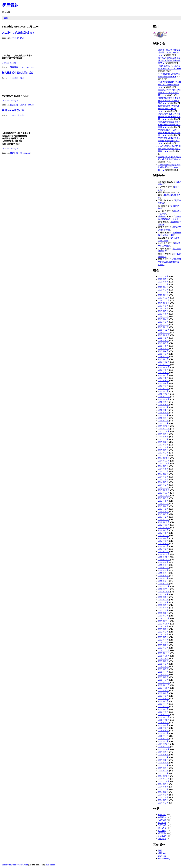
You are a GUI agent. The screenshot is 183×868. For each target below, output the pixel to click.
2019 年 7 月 (163, 311)
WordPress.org (164, 858)
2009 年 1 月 (163, 648)
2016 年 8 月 (163, 405)
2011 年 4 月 (163, 576)
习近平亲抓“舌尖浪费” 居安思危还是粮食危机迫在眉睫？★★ (169, 149)
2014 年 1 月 (163, 488)
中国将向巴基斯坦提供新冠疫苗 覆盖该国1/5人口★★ (169, 141)
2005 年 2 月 (163, 771)
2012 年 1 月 (163, 552)
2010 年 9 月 (163, 594)
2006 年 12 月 (164, 715)
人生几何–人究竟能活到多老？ (18, 33)
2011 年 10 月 (164, 560)
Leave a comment (27, 67)
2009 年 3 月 (163, 642)
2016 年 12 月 (164, 394)
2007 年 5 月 (163, 701)
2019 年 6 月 (163, 314)
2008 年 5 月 (163, 669)
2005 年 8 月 (163, 755)
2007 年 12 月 (164, 683)
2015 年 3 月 (163, 450)
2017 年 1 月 (163, 391)
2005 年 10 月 (164, 749)
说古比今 (162, 831)
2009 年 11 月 (164, 621)
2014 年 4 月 (163, 479)
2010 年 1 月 (163, 616)
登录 (160, 851)
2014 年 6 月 (163, 474)
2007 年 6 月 (163, 699)
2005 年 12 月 (164, 744)
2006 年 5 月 (163, 733)
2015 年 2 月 (163, 453)
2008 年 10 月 (164, 656)
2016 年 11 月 (164, 397)
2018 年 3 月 (163, 354)
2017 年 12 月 (164, 362)
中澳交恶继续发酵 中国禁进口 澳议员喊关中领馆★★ (170, 85)
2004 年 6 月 (163, 792)
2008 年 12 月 (164, 650)
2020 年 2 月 (163, 292)
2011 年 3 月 (163, 578)
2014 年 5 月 (163, 477)
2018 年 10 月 (164, 335)
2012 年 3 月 (163, 546)
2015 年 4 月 (163, 447)
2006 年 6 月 (163, 731)
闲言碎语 (14, 67)
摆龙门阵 (14, 105)
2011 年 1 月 (163, 584)
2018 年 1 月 (163, 359)
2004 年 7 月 (163, 789)
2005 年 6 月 (163, 760)
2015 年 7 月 (163, 439)
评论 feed (162, 856)
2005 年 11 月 (164, 747)
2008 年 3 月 (163, 675)
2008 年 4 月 (163, 672)
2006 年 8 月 (163, 725)
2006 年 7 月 (163, 728)
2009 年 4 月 (163, 640)
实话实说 (162, 820)
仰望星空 (162, 817)
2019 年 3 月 (163, 322)
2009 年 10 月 (164, 624)
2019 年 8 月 (163, 308)
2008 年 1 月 (163, 680)
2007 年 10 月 (164, 688)
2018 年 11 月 (164, 333)
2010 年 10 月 (164, 592)
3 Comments (25, 153)
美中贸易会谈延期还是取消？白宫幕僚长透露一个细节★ (169, 61)
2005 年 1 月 (163, 773)
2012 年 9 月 (163, 530)
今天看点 (162, 815)
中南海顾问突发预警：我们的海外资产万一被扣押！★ (169, 167)
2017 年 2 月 (163, 389)
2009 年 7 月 (163, 632)
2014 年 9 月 (163, 466)
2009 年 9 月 (163, 626)
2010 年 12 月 (164, 586)
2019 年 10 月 (164, 303)
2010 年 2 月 (163, 613)
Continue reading (10, 63)
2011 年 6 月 (163, 570)
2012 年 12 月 (164, 522)
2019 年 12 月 (164, 298)
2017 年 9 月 (163, 370)
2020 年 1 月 (163, 295)
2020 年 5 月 (163, 284)
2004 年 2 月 (163, 803)
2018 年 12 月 (164, 330)
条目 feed (162, 853)
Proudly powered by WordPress (15, 865)
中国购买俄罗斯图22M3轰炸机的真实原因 (170, 262)
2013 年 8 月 (163, 501)
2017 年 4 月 (163, 383)
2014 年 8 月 (163, 469)
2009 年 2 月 (163, 645)
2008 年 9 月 (163, 659)
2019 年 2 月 (163, 325)
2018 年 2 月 (163, 357)
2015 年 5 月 (163, 445)
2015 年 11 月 (164, 429)
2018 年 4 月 (163, 351)
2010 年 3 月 (163, 610)
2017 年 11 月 (164, 365)
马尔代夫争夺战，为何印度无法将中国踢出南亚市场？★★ (169, 117)
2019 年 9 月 (163, 306)
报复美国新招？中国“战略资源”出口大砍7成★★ (169, 109)
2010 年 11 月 (164, 589)
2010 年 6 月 (163, 602)
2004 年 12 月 (164, 776)
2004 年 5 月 (163, 795)
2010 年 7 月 (163, 600)
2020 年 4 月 (163, 287)
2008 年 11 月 (164, 653)
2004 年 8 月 (163, 787)
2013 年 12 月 (164, 490)
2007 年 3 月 (163, 707)
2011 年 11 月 (164, 557)
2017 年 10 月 (164, 367)
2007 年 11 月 (164, 685)
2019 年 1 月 (163, 327)
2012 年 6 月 (163, 538)
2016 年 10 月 (164, 399)
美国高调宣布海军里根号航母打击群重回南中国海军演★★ (169, 125)
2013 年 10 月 (164, 496)
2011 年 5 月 (163, 573)
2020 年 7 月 (163, 279)
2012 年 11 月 (164, 525)
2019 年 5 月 (163, 316)
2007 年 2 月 (163, 709)
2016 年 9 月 (163, 402)
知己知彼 (162, 825)
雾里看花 (10, 5)
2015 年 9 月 (163, 434)
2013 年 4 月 (163, 512)
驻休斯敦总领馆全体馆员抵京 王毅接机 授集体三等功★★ (169, 101)
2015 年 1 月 (163, 455)
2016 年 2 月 (163, 421)
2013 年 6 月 (163, 506)
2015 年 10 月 (164, 431)
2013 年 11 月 (164, 493)
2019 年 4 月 (163, 319)
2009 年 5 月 (163, 637)
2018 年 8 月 (163, 341)
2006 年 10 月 (164, 720)
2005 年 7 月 (163, 757)
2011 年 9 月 (163, 562)
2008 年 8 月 (163, 661)
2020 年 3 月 (163, 290)
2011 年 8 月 (163, 565)
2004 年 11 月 (164, 779)
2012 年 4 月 (163, 544)
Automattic (50, 865)
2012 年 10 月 (164, 528)
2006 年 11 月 (164, 717)
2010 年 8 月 (163, 597)
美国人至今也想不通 (13, 110)
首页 (6, 18)
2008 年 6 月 (163, 667)
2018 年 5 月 (163, 349)
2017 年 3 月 (163, 386)
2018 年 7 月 (163, 343)
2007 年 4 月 (163, 704)
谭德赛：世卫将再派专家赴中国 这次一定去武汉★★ (169, 52)
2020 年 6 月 (163, 282)
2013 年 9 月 (163, 498)
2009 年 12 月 (164, 618)
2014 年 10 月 (164, 463)
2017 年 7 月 (163, 375)
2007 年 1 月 (163, 712)
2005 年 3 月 (163, 768)
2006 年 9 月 (163, 723)
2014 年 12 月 (164, 458)
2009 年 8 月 (163, 629)
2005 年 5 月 (163, 763)
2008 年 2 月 (163, 677)
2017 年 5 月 (163, 381)
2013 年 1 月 (163, 520)
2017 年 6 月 (163, 378)
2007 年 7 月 (163, 696)
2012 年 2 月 (163, 549)
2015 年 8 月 (163, 437)
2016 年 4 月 (163, 415)
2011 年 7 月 (163, 568)
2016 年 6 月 (163, 410)
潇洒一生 (162, 216)
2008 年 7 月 (163, 664)
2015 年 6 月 (163, 442)
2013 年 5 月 (163, 509)
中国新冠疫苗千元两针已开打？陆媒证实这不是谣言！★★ (169, 133)
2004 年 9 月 (163, 784)
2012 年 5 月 (163, 541)
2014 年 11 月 (164, 461)
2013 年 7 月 (163, 504)
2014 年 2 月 (163, 485)
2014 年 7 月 (163, 471)
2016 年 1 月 (163, 423)
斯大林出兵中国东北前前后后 (18, 73)
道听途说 (162, 833)
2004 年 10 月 (164, 781)
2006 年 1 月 (163, 741)
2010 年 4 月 (163, 608)
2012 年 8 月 (163, 533)
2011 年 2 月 (163, 581)
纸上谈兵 (162, 828)
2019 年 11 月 (164, 300)
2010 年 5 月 (163, 605)
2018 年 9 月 (163, 338)
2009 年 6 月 (163, 634)
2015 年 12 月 (164, 426)
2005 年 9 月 (163, 752)
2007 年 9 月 (163, 691)
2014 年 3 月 (163, 482)
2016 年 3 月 (163, 418)
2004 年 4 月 (163, 797)
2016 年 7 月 (163, 407)
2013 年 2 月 (163, 517)
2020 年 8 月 (163, 276)
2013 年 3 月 (163, 514)
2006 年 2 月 (163, 739)
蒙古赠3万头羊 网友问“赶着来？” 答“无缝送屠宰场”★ (169, 93)
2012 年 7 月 (163, 536)
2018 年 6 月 (163, 346)
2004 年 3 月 (163, 800)
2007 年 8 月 (163, 693)
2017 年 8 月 (163, 373)
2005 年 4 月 (163, 765)
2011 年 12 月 (164, 554)
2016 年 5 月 (163, 413)
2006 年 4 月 (163, 736)
